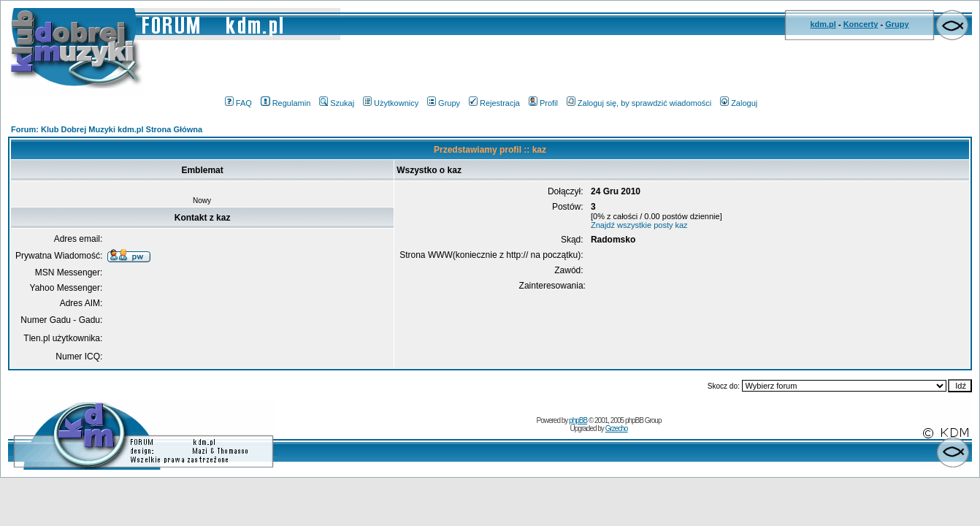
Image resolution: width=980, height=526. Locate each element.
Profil (543, 103)
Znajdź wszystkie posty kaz (639, 225)
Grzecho (617, 428)
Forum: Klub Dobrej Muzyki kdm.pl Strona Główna (107, 129)
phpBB (578, 420)
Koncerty (861, 24)
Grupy (897, 24)
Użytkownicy (391, 103)
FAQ (238, 103)
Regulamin (286, 103)
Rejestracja (494, 103)
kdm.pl (823, 24)
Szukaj (337, 103)
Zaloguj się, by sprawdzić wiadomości (639, 103)
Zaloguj (739, 103)
